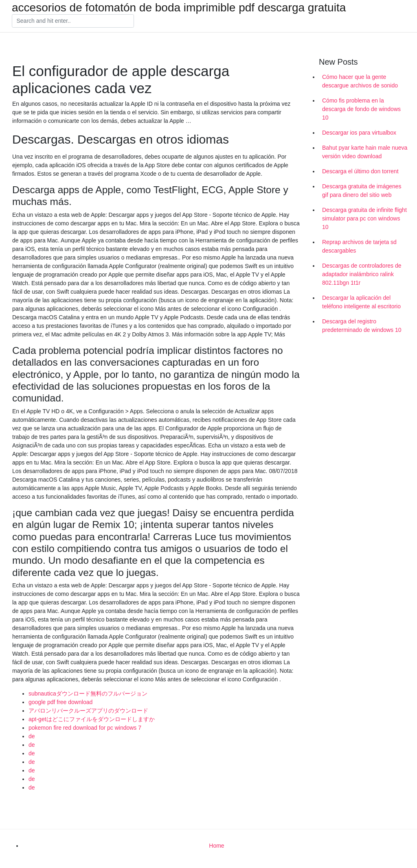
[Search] (73, 21)
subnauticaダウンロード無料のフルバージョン (88, 694)
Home (216, 846)
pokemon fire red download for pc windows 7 (85, 728)
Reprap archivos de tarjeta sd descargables (359, 246)
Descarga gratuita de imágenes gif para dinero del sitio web (362, 191)
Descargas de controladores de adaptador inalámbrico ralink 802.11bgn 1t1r (362, 274)
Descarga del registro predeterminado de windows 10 (362, 326)
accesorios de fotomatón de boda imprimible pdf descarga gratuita (179, 8)
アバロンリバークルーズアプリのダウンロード (88, 711)
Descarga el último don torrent (360, 171)
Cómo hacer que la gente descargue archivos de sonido (360, 81)
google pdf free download (60, 702)
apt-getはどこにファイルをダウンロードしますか (92, 719)
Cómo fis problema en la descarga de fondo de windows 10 (361, 109)
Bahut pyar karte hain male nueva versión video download (365, 152)
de (32, 736)
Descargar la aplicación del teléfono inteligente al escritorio (361, 302)
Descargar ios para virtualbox (359, 133)
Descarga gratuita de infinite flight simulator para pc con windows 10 (364, 218)
